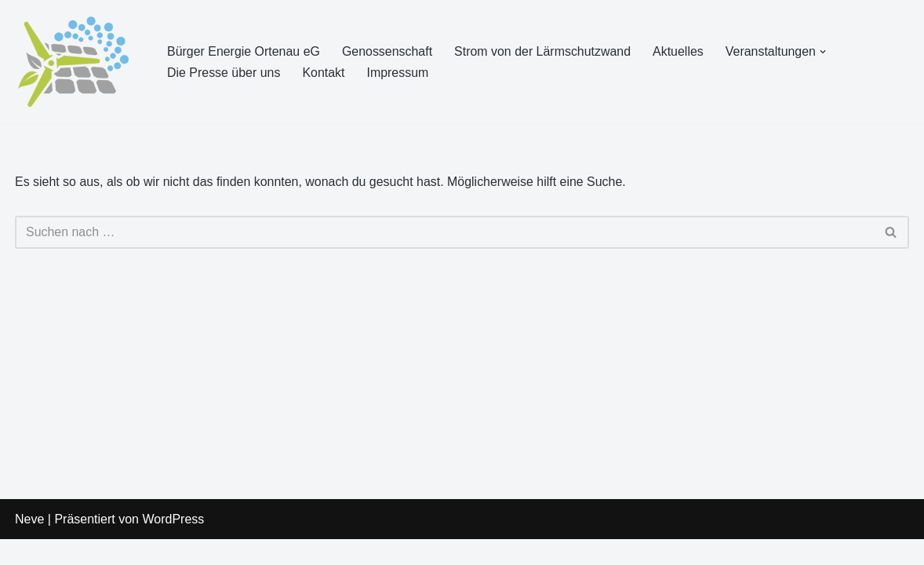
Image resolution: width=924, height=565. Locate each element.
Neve (29, 545)
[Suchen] (444, 232)
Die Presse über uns (224, 73)
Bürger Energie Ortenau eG (244, 51)
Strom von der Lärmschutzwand (544, 51)
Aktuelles (680, 51)
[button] (825, 52)
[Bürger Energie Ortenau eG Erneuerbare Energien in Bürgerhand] (78, 62)
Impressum (398, 73)
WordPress (173, 545)
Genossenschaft (388, 51)
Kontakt (324, 73)
